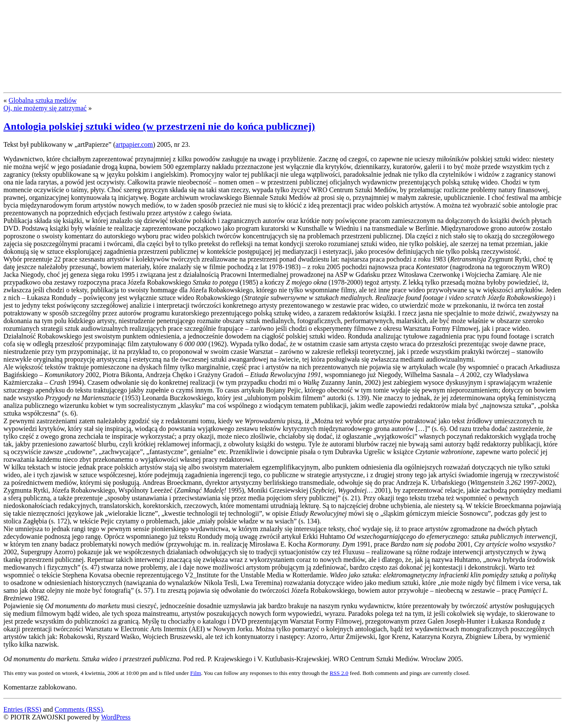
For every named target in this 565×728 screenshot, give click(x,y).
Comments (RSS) (79, 709)
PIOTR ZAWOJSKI (67, 21)
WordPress (116, 717)
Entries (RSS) (22, 709)
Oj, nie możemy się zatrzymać (45, 108)
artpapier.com (134, 144)
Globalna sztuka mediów (43, 100)
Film (196, 673)
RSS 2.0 (339, 673)
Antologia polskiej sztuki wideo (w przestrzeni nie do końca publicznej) (159, 126)
